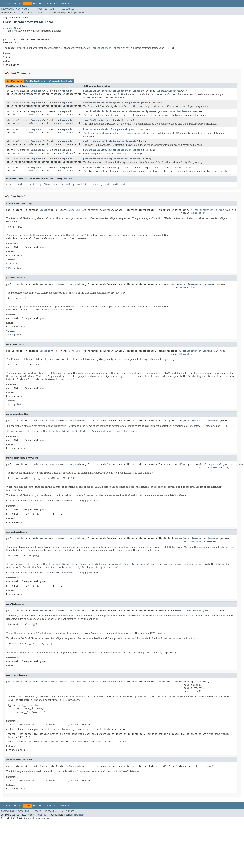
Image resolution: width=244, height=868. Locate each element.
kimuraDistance (92, 129)
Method (42, 13)
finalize (31, 184)
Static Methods (35, 81)
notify (70, 184)
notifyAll (83, 184)
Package (17, 3)
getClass (45, 184)
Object (18, 43)
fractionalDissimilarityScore (102, 111)
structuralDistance (95, 168)
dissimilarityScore (95, 91)
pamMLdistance (92, 141)
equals (20, 184)
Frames (39, 9)
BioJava (28, 818)
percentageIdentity (95, 150)
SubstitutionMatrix (169, 91)
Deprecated (52, 3)
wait (108, 184)
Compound (65, 91)
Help (71, 3)
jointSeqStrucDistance (97, 120)
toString (97, 184)
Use (35, 3)
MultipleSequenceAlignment (125, 91)
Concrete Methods (61, 81)
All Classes (68, 9)
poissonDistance (93, 159)
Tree (41, 3)
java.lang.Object (12, 28)
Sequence (36, 91)
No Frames (50, 9)
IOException (198, 213)
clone (10, 184)
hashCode (58, 184)
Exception (12, 263)
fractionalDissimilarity (98, 103)
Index (63, 3)
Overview (6, 3)
